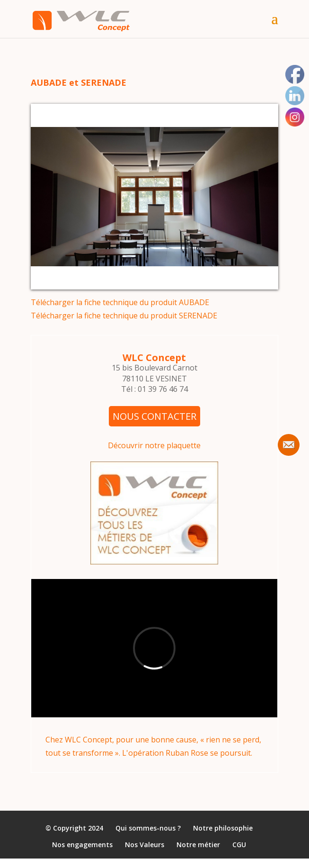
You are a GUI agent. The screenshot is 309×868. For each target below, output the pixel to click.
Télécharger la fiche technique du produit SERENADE (124, 316)
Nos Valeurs (145, 845)
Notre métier (198, 845)
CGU (239, 845)
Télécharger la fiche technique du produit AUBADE (120, 302)
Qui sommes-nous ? (148, 828)
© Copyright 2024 (74, 828)
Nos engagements (82, 845)
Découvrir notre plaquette (154, 445)
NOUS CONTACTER (154, 416)
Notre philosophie (223, 828)
